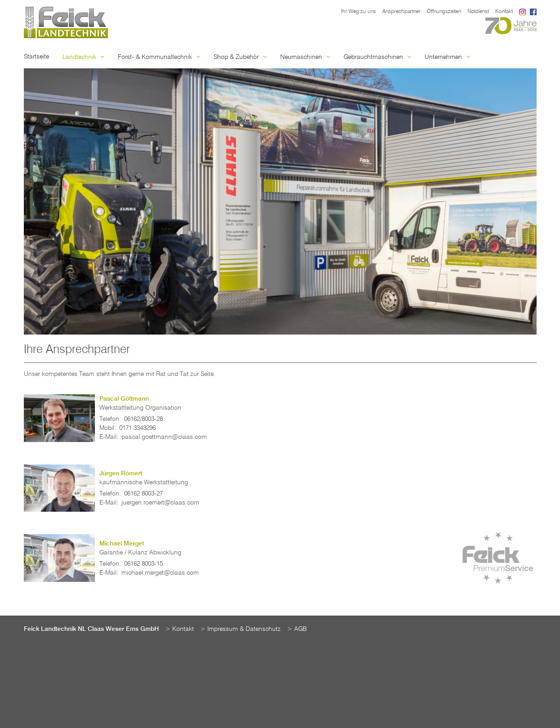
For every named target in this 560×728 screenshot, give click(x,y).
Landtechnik (83, 57)
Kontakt (504, 12)
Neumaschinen (305, 57)
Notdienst (478, 12)
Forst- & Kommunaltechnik (159, 57)
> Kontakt (179, 629)
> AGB (297, 629)
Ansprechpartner (401, 12)
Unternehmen (447, 57)
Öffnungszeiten (444, 12)
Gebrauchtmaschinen (377, 57)
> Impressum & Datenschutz (240, 629)
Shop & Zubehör (240, 57)
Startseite (36, 57)
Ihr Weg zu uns (358, 12)
